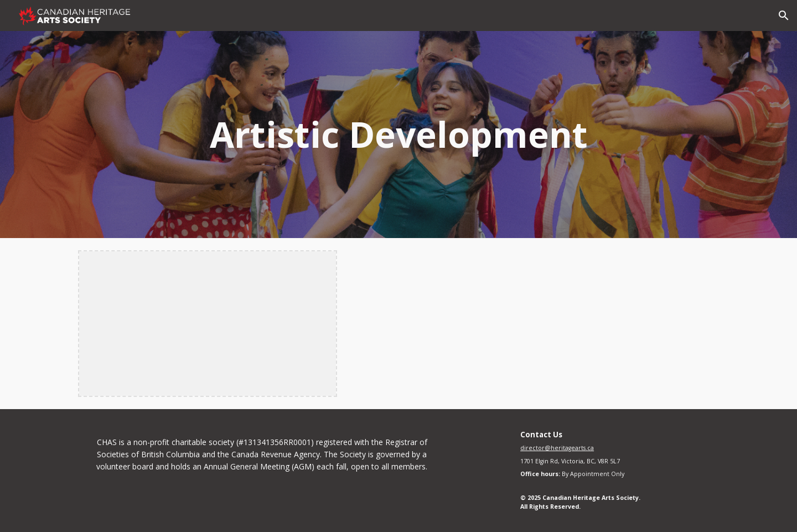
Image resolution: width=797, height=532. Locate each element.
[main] (398, 135)
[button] (784, 16)
